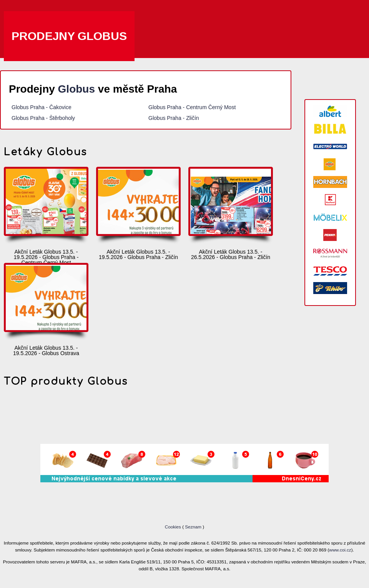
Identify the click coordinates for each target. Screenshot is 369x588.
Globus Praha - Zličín (174, 118)
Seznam (193, 527)
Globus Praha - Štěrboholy (43, 118)
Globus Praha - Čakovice (42, 107)
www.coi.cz (340, 550)
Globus (76, 89)
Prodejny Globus (69, 36)
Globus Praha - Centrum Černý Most (192, 107)
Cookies (174, 527)
